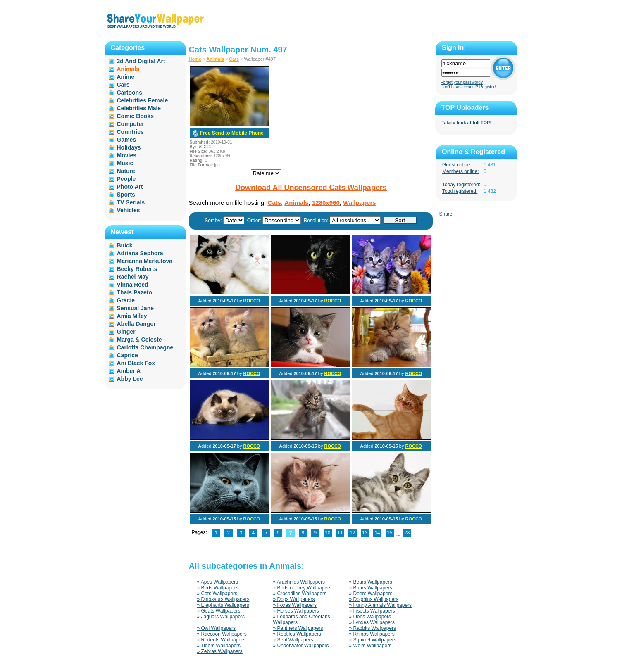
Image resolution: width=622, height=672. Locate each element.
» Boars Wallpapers (371, 588)
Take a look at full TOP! (467, 123)
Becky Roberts (137, 269)
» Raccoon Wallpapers (222, 634)
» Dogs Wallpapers (294, 599)
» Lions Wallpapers (370, 617)
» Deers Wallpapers (371, 594)
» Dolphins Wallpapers (374, 599)
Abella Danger (136, 324)
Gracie (126, 300)
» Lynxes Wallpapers (372, 622)
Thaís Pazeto (135, 292)
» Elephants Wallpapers (223, 605)
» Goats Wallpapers (219, 611)
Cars (123, 85)
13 (365, 533)
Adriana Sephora (140, 253)
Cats (234, 59)
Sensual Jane (136, 308)
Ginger (126, 332)
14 (377, 533)
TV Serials (131, 202)
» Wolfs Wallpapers (371, 646)
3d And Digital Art (141, 61)
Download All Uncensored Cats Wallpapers (311, 188)
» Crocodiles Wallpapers (300, 594)
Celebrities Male (139, 108)
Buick (125, 245)
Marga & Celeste (139, 340)
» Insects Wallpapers (372, 611)
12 (352, 533)
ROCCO (205, 147)
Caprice (127, 355)
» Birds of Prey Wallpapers (303, 588)
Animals (215, 59)
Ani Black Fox (136, 363)
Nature (126, 171)
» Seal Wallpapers (293, 640)
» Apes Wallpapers (218, 582)
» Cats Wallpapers (217, 594)
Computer (131, 124)
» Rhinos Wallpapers (372, 634)
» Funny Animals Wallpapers (381, 605)
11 (340, 533)
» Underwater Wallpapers (301, 646)
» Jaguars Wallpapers (221, 617)
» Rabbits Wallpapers (373, 628)
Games (127, 140)
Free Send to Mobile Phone (232, 133)
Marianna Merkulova (145, 261)
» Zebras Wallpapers (220, 651)
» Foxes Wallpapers (295, 605)
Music (125, 163)
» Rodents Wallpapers (222, 640)
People (126, 179)
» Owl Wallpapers (217, 628)
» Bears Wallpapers (371, 582)
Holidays (129, 147)
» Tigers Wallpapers (219, 646)
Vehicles (129, 210)
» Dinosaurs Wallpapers (223, 599)
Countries (130, 132)
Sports (126, 195)
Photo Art (130, 187)
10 (328, 533)
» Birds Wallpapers (218, 588)
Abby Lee (130, 379)
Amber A (129, 371)
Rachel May (133, 277)
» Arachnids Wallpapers (299, 582)
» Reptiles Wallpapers (297, 634)
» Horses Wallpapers (296, 611)
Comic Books (135, 116)
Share (446, 214)
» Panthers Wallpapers (298, 628)
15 (390, 533)
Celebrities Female (143, 100)
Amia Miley (132, 316)
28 (407, 533)
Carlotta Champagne (145, 347)
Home (195, 59)
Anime (126, 77)
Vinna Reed (133, 285)
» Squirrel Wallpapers (373, 640)
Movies (127, 155)
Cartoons (130, 93)
